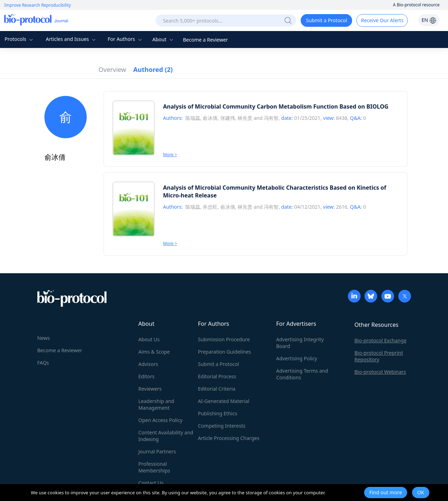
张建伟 (228, 118)
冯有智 (271, 118)
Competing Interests (222, 426)
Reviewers (150, 389)
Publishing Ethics (218, 413)
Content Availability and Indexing (166, 436)
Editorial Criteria (217, 389)
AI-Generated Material (224, 401)
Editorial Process (217, 376)
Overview (113, 69)
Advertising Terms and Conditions (302, 374)
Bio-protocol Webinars (380, 372)
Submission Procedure (224, 339)
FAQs (43, 363)
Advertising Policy (297, 358)
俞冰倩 (210, 118)
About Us (149, 339)
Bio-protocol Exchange (381, 340)
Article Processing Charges (229, 438)
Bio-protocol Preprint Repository (379, 356)
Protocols (20, 39)
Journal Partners (157, 451)
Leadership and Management (157, 404)
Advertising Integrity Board (300, 343)
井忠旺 (210, 207)
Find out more (386, 492)
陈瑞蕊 (193, 118)
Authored (153, 69)
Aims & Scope (154, 352)
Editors (147, 376)
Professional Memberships (154, 467)
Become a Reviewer (205, 40)
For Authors (125, 39)
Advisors (148, 364)
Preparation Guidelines (225, 352)
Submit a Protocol (327, 20)
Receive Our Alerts (382, 20)
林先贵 (245, 118)
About (163, 39)
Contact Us (151, 483)
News (44, 338)
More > (170, 155)
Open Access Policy (161, 420)
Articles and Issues (72, 39)
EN (429, 20)
